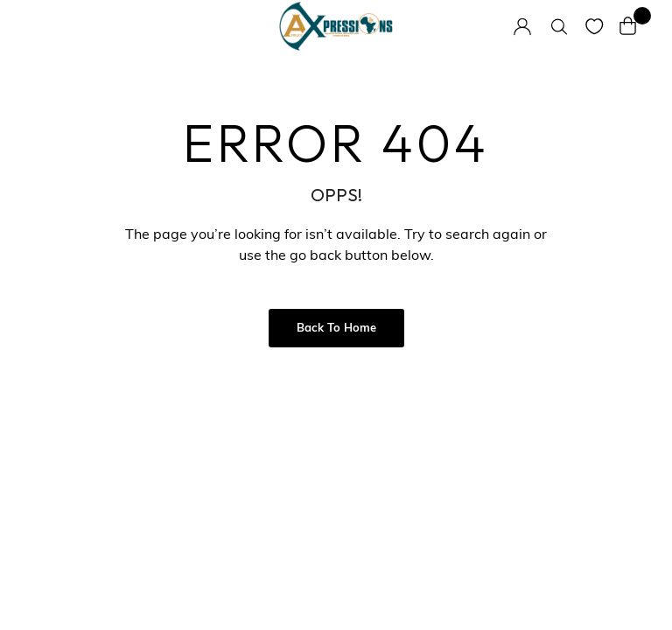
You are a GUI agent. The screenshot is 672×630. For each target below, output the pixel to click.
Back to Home (336, 329)
